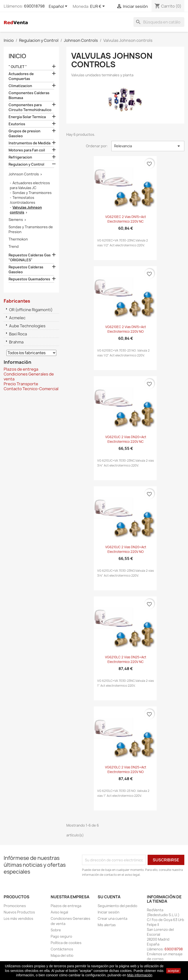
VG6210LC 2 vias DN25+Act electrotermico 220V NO (126, 770)
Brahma (16, 342)
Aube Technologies (27, 326)
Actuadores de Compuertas (21, 76)
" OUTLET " (18, 67)
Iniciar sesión (109, 912)
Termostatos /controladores (23, 200)
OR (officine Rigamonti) (31, 310)
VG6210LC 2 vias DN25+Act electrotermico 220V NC (126, 660)
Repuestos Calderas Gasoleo (26, 269)
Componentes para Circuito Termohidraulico (30, 107)
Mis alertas (107, 925)
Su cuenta (109, 897)
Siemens (16, 220)
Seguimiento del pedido (117, 906)
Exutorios (17, 124)
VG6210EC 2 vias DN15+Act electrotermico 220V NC (126, 219)
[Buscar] (159, 22)
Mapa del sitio (62, 955)
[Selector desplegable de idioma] (59, 7)
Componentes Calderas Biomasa (29, 95)
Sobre (56, 930)
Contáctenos (62, 949)
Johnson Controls (24, 174)
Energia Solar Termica (27, 117)
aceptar (173, 971)
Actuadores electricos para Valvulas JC (30, 185)
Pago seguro (61, 936)
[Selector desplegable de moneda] (98, 7)
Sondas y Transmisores (32, 193)
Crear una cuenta (112, 918)
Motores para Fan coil (27, 150)
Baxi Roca (18, 334)
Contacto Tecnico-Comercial (31, 389)
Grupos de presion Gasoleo (24, 133)
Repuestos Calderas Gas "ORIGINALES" (30, 257)
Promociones (15, 906)
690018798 (34, 6)
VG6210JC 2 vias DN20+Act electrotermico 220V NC (126, 439)
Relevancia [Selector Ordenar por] (148, 146)
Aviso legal (59, 912)
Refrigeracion (20, 157)
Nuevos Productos (19, 912)
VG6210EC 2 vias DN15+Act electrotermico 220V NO (126, 329)
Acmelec (17, 318)
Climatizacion (20, 86)
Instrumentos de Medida (29, 143)
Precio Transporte (21, 384)
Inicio (17, 56)
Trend (14, 246)
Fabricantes (17, 301)
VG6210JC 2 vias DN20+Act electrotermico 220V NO (126, 549)
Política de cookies (66, 943)
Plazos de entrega (21, 369)
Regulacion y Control (26, 164)
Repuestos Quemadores (29, 279)
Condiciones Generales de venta (29, 376)
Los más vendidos (18, 918)
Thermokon (18, 239)
